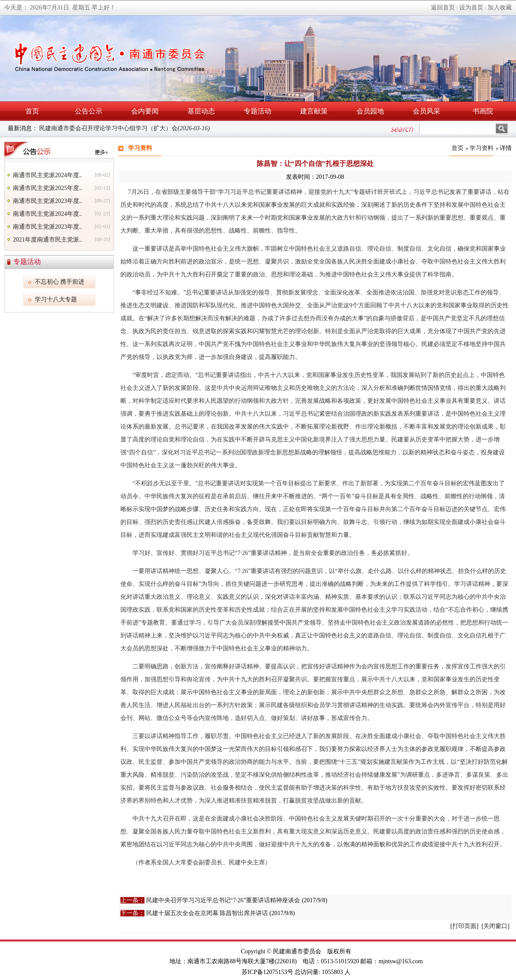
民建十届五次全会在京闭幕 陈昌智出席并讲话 (207, 913)
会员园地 (370, 111)
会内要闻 (145, 111)
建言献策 (314, 111)
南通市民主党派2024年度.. (48, 175)
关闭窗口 (495, 926)
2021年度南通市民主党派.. (48, 240)
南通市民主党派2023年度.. (48, 201)
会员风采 (427, 111)
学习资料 (482, 148)
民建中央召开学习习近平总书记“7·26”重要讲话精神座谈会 (223, 900)
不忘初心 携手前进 (60, 282)
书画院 (483, 111)
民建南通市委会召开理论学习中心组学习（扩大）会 (124, 128)
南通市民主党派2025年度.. (48, 188)
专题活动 (258, 111)
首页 (32, 111)
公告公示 (89, 111)
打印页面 (464, 926)
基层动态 (201, 111)
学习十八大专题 (56, 299)
